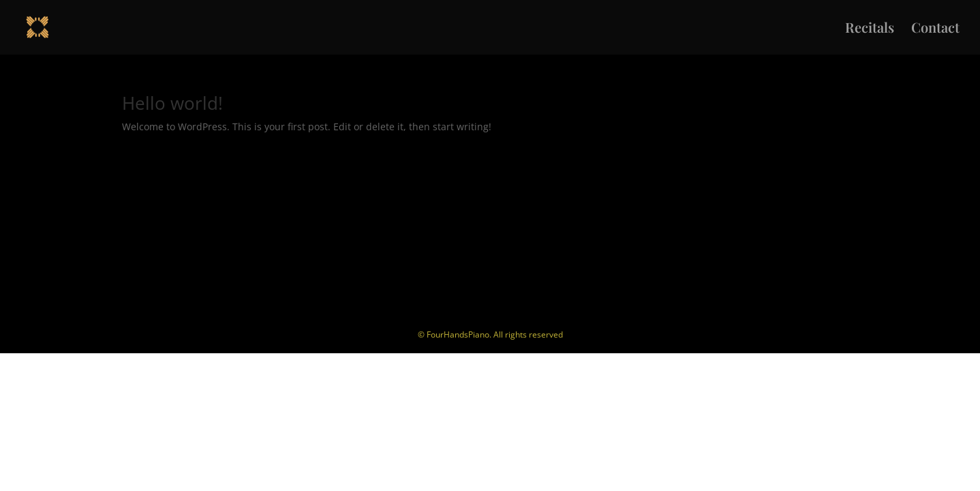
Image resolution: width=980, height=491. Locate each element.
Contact (935, 29)
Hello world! (172, 103)
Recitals (870, 29)
